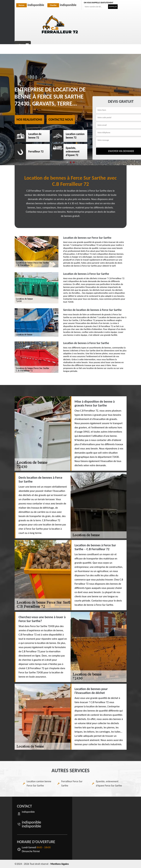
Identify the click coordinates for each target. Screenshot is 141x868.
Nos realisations (29, 119)
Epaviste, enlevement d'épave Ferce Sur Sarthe (109, 783)
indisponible (30, 5)
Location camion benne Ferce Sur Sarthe (39, 783)
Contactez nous (61, 119)
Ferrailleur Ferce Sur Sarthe (72, 783)
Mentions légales (60, 864)
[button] (67, 162)
